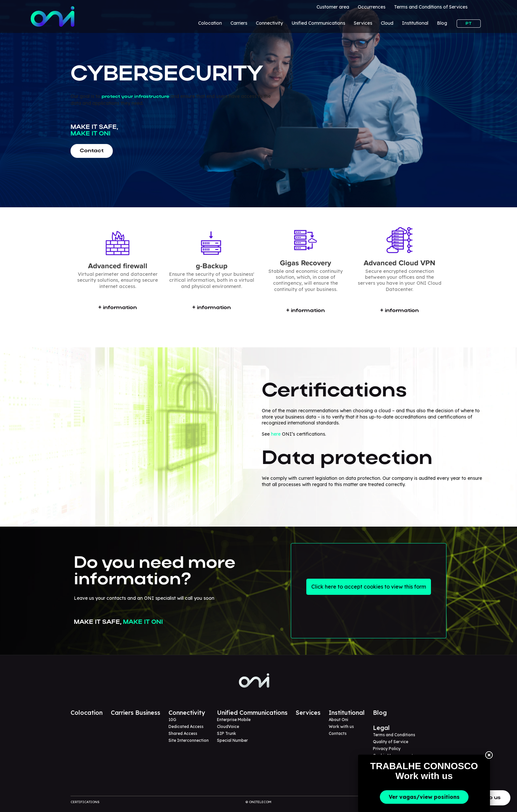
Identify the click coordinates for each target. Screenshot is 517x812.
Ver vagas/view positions (424, 797)
